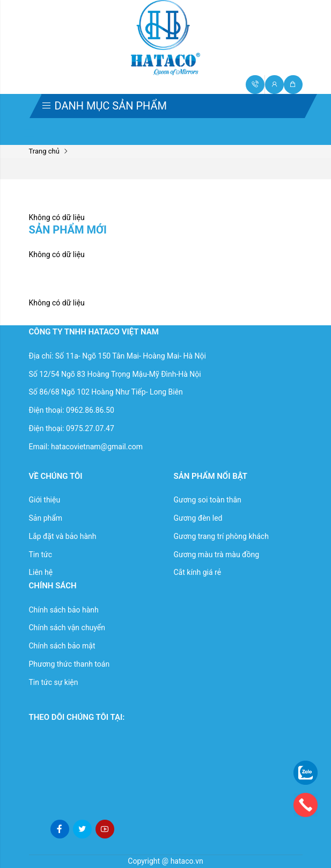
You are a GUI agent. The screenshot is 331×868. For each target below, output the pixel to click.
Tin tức (41, 555)
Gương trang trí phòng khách (221, 536)
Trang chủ (44, 151)
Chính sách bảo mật (62, 646)
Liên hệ (41, 572)
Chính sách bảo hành (64, 610)
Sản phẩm (46, 518)
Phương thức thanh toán (69, 664)
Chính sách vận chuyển (67, 628)
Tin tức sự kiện (54, 682)
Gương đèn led (198, 518)
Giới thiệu (45, 500)
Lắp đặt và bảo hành (63, 536)
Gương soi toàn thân (208, 500)
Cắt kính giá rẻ (198, 572)
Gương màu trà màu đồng (217, 555)
